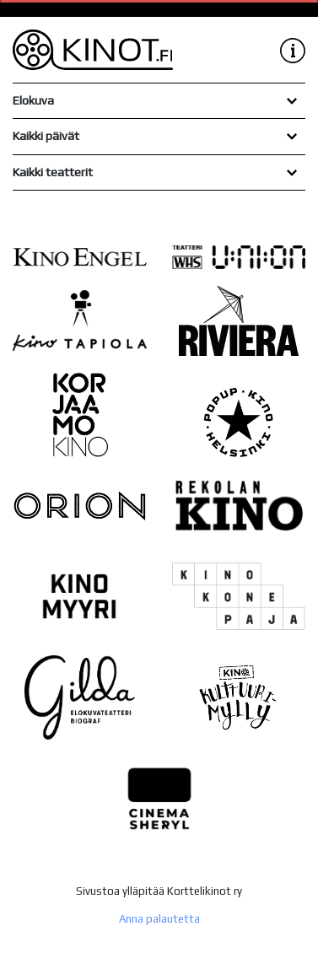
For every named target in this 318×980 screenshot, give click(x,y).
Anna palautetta (159, 919)
